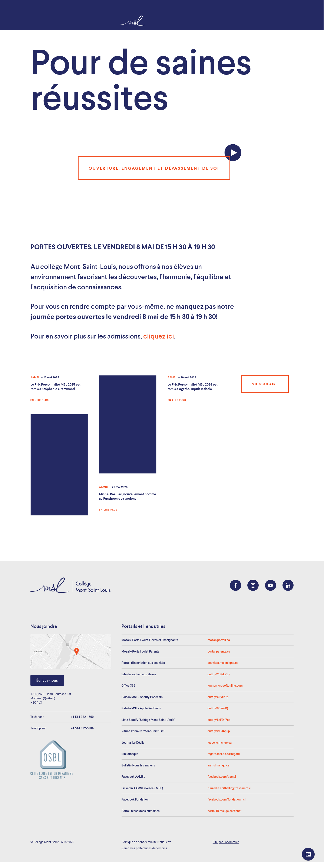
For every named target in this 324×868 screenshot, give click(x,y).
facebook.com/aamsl (222, 777)
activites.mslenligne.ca (223, 663)
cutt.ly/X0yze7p (218, 697)
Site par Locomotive (226, 842)
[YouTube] (271, 585)
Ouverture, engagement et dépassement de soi (154, 168)
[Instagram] (253, 585)
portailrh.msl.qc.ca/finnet (224, 811)
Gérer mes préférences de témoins (144, 848)
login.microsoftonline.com (225, 686)
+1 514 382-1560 (82, 717)
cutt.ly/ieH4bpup (219, 731)
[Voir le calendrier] (308, 854)
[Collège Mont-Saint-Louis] (10, 20)
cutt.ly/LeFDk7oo (219, 720)
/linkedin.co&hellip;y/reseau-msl (229, 788)
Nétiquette (164, 842)
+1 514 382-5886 (82, 728)
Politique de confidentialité (139, 842)
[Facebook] (236, 585)
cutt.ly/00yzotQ (218, 708)
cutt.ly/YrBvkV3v (219, 674)
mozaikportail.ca (219, 640)
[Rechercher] (308, 16)
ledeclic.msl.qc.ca (220, 743)
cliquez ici (159, 336)
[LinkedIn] (288, 585)
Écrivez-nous (47, 681)
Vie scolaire (265, 384)
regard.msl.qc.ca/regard (224, 754)
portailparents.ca (219, 651)
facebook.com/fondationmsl (227, 799)
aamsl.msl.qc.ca (219, 765)
